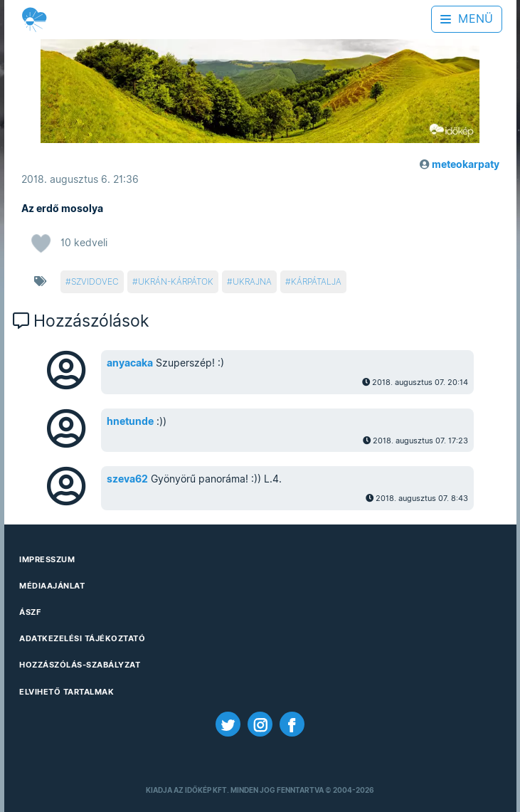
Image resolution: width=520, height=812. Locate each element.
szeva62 (127, 479)
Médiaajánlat (52, 586)
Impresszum (47, 559)
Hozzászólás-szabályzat (80, 665)
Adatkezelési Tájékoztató (82, 638)
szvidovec (95, 281)
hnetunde (130, 421)
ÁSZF (30, 612)
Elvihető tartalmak (67, 692)
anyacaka (130, 363)
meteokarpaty (466, 164)
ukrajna (252, 281)
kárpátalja (316, 281)
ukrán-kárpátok (176, 281)
